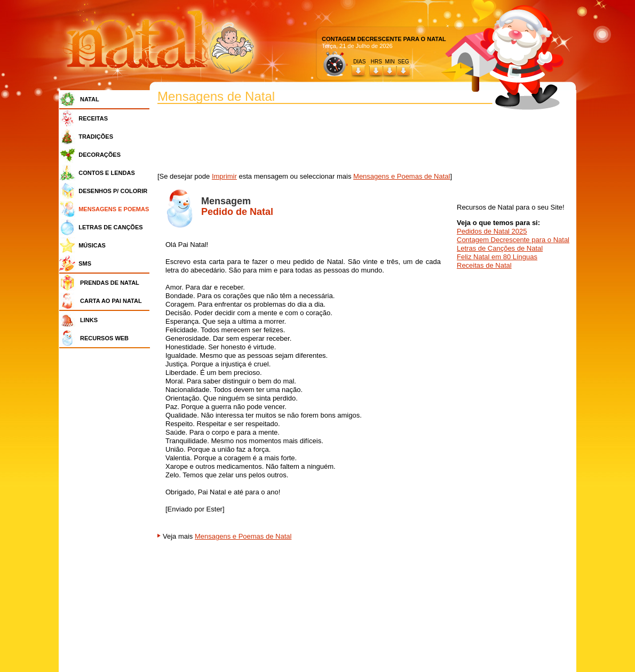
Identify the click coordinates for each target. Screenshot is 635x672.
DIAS (359, 62)
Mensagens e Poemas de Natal (402, 176)
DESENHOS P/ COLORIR (113, 191)
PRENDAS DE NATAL (110, 283)
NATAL (90, 99)
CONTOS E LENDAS (107, 173)
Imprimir (224, 176)
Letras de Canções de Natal (500, 248)
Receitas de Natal (484, 265)
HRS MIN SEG (391, 62)
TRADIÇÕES (96, 137)
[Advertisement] (107, 512)
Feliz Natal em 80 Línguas (497, 257)
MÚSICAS (92, 245)
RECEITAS (93, 118)
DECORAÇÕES (100, 155)
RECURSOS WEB (104, 338)
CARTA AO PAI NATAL (111, 301)
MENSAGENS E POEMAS (114, 209)
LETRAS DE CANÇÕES (110, 227)
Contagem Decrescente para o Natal (513, 240)
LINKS (89, 320)
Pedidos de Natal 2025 (492, 231)
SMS (85, 263)
